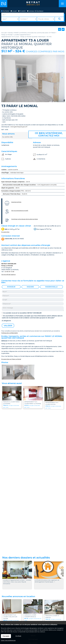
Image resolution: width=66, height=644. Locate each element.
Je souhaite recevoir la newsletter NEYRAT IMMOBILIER (22, 313)
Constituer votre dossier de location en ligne (25, 219)
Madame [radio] (30, 287)
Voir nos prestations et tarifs (20, 211)
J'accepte (6, 636)
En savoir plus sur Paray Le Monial (11, 359)
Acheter (5, 11)
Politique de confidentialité (10, 333)
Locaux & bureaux (35, 11)
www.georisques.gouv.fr (19, 127)
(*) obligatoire (6, 321)
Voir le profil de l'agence (8, 275)
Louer (14, 11)
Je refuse (18, 636)
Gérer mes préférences (8, 640)
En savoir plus (5, 232)
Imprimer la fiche (16, 202)
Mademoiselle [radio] (51, 287)
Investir (22, 11)
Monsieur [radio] (11, 287)
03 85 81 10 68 (9, 272)
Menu (62, 4)
